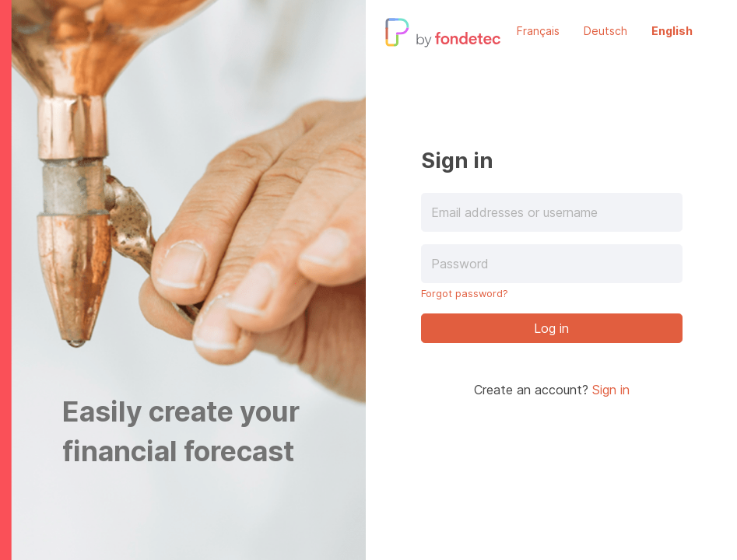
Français (538, 31)
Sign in (611, 390)
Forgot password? (465, 294)
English (672, 31)
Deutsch (605, 31)
